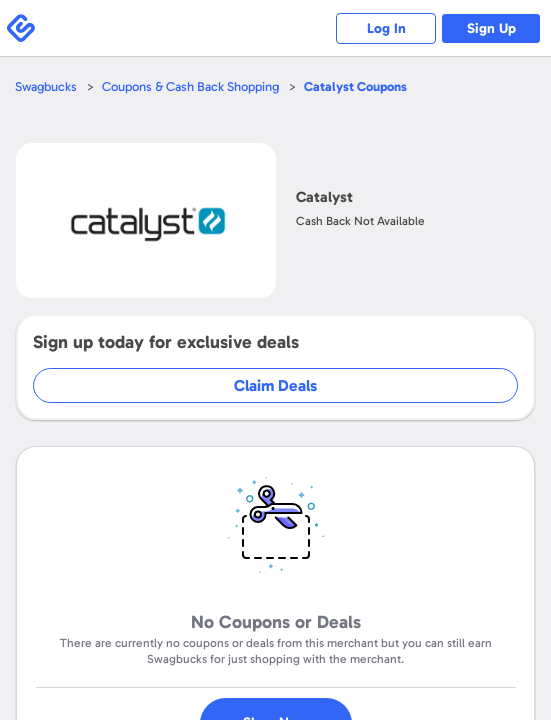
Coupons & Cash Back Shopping (190, 86)
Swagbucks (46, 86)
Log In (386, 28)
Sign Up (491, 28)
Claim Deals (275, 385)
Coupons (355, 86)
